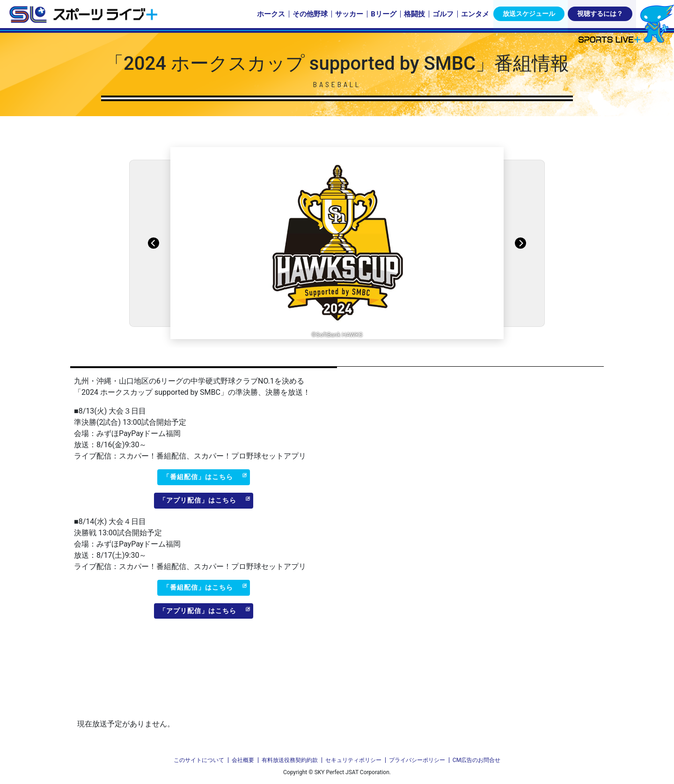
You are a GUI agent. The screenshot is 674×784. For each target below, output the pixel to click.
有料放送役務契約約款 (290, 760)
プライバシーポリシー (417, 760)
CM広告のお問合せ (476, 760)
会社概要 (243, 760)
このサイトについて (199, 760)
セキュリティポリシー (353, 760)
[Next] (520, 243)
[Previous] (154, 243)
